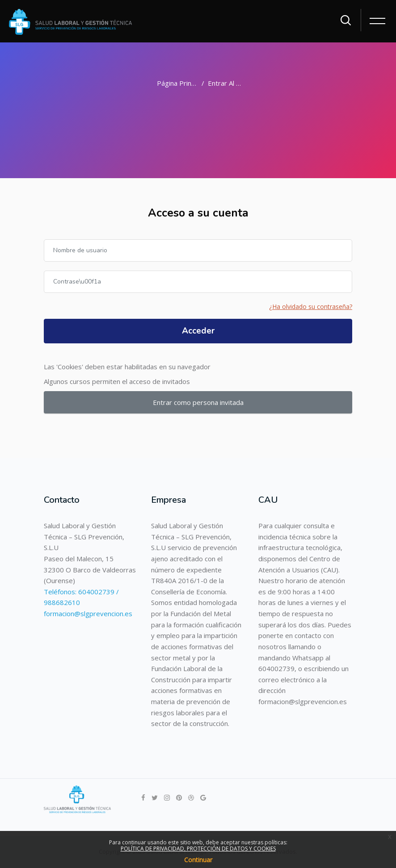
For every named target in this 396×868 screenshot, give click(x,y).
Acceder (198, 331)
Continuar (198, 860)
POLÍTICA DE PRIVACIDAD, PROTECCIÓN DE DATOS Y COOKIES (198, 849)
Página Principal (181, 83)
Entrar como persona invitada (198, 402)
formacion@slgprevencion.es (88, 613)
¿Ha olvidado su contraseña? (311, 307)
